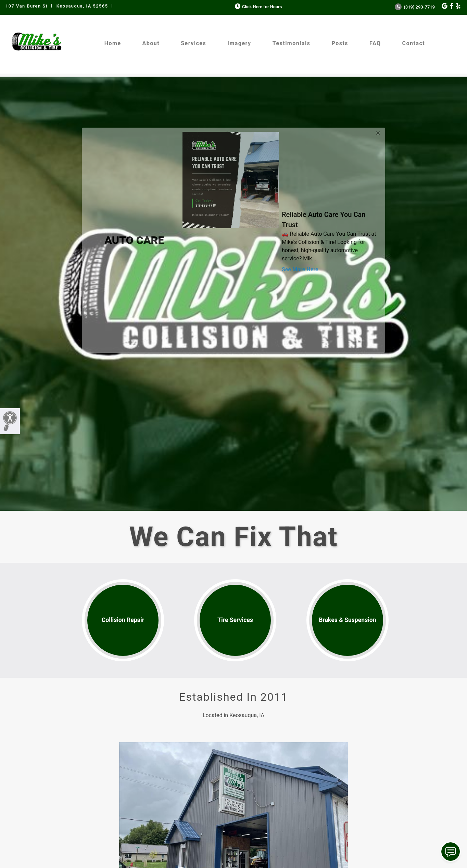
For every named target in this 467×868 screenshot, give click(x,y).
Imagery (239, 43)
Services (193, 43)
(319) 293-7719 (415, 7)
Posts (340, 43)
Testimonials (292, 43)
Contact (414, 43)
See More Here (300, 269)
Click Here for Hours (258, 7)
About (151, 43)
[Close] (378, 132)
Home (113, 43)
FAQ (375, 43)
